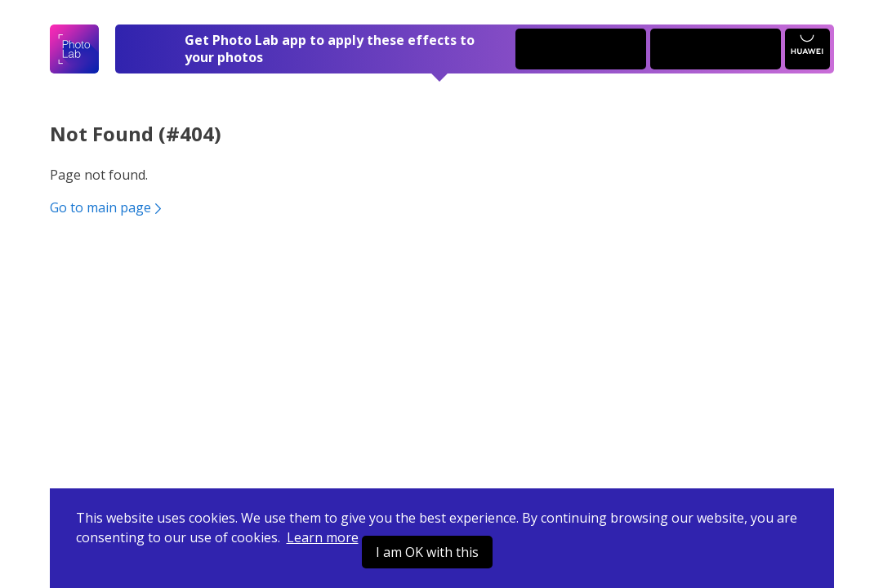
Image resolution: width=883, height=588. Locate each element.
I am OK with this (427, 552)
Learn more (323, 537)
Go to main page (108, 207)
